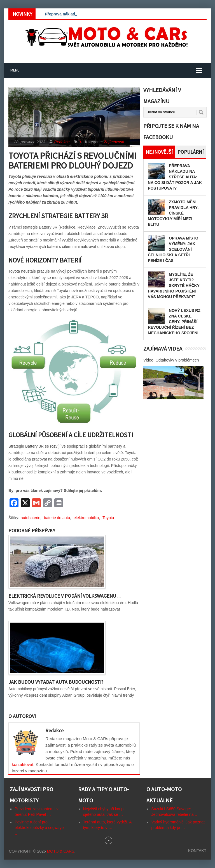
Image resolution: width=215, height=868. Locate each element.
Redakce (62, 142)
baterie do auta (57, 518)
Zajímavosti (114, 142)
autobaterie (31, 518)
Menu (15, 70)
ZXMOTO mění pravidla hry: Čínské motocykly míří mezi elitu (173, 213)
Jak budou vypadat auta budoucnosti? (56, 682)
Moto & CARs (61, 851)
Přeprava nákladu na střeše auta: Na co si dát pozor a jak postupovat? (175, 177)
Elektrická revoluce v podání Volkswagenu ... (65, 596)
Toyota (108, 518)
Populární (191, 152)
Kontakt (197, 851)
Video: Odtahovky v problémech (171, 360)
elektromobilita (86, 518)
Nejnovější (159, 152)
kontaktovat (23, 764)
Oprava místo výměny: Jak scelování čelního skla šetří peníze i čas (173, 249)
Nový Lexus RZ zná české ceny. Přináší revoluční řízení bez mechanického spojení (174, 322)
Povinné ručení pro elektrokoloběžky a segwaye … (39, 828)
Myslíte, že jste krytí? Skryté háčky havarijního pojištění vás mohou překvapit (174, 286)
